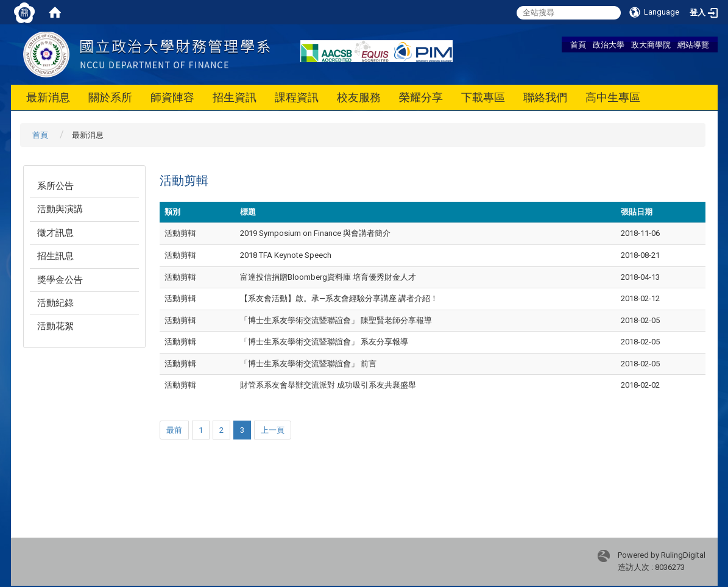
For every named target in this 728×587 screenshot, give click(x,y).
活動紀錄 (55, 303)
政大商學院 (651, 44)
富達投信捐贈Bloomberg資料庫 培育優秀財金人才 (328, 277)
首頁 (578, 44)
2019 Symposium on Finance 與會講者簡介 (315, 233)
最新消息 (48, 97)
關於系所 (110, 97)
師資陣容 (172, 97)
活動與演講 (60, 209)
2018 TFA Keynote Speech (286, 255)
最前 (174, 430)
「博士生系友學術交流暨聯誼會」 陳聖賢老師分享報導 (336, 320)
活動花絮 (55, 326)
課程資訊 (297, 97)
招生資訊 (235, 97)
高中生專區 (613, 97)
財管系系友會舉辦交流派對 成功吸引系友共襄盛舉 (328, 385)
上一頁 (273, 430)
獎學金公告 (60, 280)
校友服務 (359, 97)
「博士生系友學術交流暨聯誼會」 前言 (308, 364)
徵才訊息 (55, 233)
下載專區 (483, 97)
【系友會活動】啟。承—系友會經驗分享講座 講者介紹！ (339, 298)
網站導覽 (693, 44)
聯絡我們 (545, 97)
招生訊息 (55, 256)
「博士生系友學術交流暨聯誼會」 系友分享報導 (324, 342)
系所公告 (55, 186)
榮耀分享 (421, 97)
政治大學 (609, 44)
